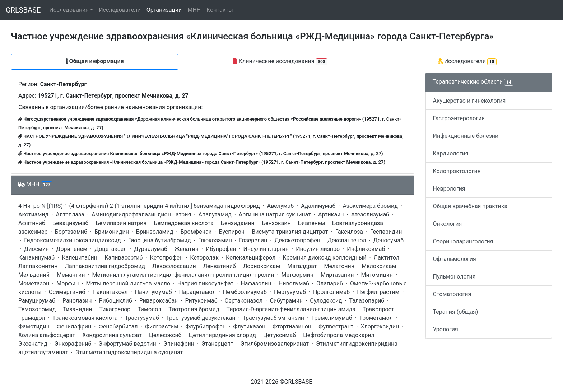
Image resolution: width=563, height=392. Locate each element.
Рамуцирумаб (37, 301)
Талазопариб (367, 301)
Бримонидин (112, 232)
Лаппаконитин (38, 266)
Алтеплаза (70, 214)
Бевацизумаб (70, 223)
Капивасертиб (124, 258)
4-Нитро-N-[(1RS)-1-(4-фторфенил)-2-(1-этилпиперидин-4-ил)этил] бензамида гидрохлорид (139, 206)
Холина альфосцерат (47, 335)
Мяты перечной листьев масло (128, 283)
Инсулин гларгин (266, 249)
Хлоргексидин (380, 326)
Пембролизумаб (245, 292)
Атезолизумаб (370, 214)
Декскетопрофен (297, 240)
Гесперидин (386, 232)
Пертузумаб (290, 292)
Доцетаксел (111, 249)
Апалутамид (215, 214)
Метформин (297, 275)
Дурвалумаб (151, 249)
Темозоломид (37, 309)
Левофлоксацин (174, 266)
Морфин (68, 283)
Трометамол (376, 318)
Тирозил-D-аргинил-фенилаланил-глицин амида (291, 309)
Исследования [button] (69, 10)
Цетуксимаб (280, 335)
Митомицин (377, 275)
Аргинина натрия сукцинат (275, 214)
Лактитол (387, 258)
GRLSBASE (23, 10)
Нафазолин (256, 283)
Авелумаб (280, 206)
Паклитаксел (110, 292)
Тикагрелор (115, 309)
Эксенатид (33, 344)
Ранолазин (77, 301)
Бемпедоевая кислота (184, 223)
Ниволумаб (294, 283)
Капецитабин (80, 258)
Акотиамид (33, 214)
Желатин (187, 249)
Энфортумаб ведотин (127, 344)
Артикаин (331, 214)
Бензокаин (276, 223)
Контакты (220, 10)
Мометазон (34, 283)
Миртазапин (337, 275)
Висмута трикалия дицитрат (290, 232)
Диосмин (36, 249)
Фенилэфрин (74, 326)
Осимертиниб (67, 292)
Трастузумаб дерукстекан (201, 318)
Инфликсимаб (366, 249)
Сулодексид (326, 301)
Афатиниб (32, 223)
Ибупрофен (221, 249)
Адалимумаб (318, 206)
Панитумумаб (153, 292)
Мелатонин (339, 266)
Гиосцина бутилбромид (160, 240)
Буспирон (232, 232)
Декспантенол (347, 240)
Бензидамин (238, 223)
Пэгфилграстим (378, 292)
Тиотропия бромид (194, 309)
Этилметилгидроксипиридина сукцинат (129, 352)
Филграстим (162, 326)
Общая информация (95, 61)
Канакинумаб (36, 258)
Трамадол (32, 318)
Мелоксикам (379, 266)
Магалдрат (302, 266)
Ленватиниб (220, 266)
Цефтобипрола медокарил (339, 335)
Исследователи (120, 10)
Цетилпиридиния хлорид (222, 335)
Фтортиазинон (292, 326)
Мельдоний (34, 275)
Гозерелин (253, 240)
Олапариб (330, 283)
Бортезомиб (71, 232)
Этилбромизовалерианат (275, 344)
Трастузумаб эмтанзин (273, 318)
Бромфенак (196, 232)
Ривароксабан (159, 301)
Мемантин (71, 275)
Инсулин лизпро (318, 249)
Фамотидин (34, 326)
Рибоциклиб (116, 301)
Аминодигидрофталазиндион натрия (141, 214)
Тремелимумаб (332, 318)
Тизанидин (77, 309)
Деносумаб (388, 240)
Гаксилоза (349, 232)
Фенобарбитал (118, 326)
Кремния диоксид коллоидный (324, 258)
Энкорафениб (73, 344)
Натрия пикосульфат (205, 283)
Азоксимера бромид (370, 206)
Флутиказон (249, 326)
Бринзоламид (155, 232)
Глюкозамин (215, 240)
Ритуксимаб (201, 301)
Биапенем (311, 223)
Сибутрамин (286, 301)
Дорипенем (72, 249)
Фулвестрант (336, 326)
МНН (194, 10)
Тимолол (149, 309)
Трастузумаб (142, 318)
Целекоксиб (165, 335)
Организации (164, 10)
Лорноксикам (262, 266)
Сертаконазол (244, 301)
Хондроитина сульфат (112, 335)
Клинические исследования (280, 62)
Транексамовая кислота (85, 318)
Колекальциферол (251, 258)
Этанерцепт (217, 344)
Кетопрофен (167, 258)
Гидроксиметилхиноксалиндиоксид (73, 240)
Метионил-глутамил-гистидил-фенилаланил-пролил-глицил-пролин (183, 275)
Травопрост (378, 309)
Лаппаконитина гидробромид (105, 266)
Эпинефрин (179, 344)
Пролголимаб (331, 292)
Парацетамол (197, 292)
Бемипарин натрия (121, 223)
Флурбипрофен (206, 326)
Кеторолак (204, 258)
